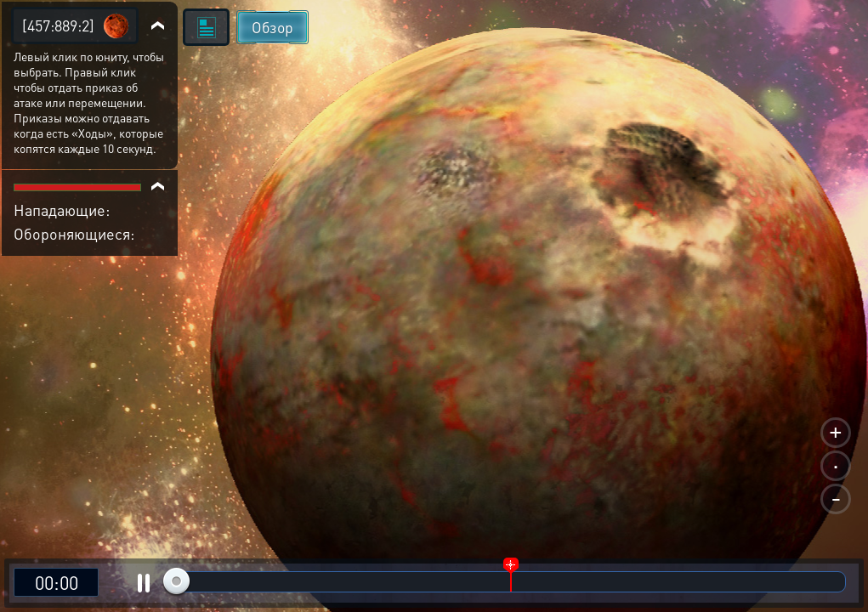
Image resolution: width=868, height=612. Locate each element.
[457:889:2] (58, 25)
